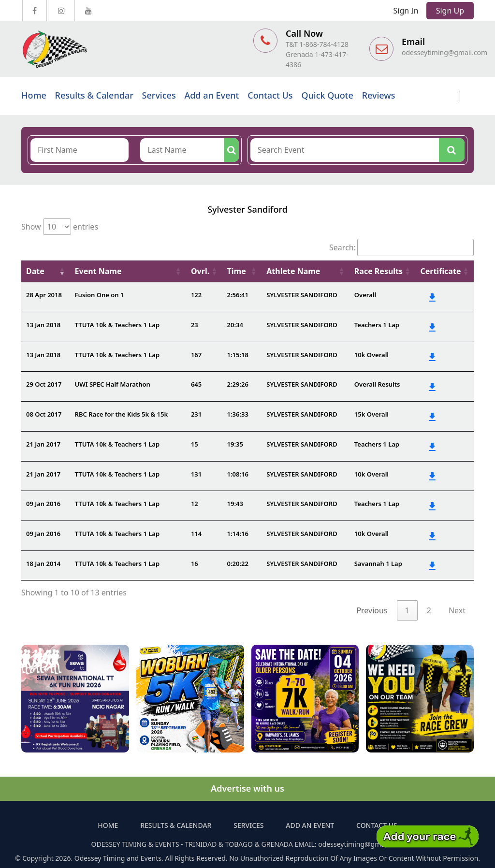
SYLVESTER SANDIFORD (302, 295)
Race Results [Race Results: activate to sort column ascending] (379, 271)
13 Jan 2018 (43, 325)
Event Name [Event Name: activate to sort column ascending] (98, 271)
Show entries (60, 227)
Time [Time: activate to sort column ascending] (237, 271)
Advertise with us (247, 788)
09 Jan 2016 (43, 504)
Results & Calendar (94, 95)
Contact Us (270, 95)
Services (159, 95)
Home (34, 95)
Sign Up (450, 11)
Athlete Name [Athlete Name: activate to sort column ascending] (293, 271)
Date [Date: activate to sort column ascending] (35, 271)
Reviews (379, 95)
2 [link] (429, 610)
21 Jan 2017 (43, 444)
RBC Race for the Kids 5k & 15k (122, 414)
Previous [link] (372, 610)
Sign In (406, 11)
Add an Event (211, 95)
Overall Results (377, 384)
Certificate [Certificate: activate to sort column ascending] (440, 271)
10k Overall (371, 355)
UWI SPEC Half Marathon (113, 384)
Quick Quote (327, 95)
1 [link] (407, 610)
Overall (365, 295)
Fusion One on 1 (100, 295)
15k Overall (371, 414)
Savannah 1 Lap (378, 564)
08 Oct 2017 (44, 414)
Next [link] (457, 610)
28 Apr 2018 (44, 295)
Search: (401, 247)
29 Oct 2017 (44, 384)
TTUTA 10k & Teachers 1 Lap (117, 325)
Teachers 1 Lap (377, 325)
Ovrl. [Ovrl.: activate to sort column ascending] (200, 271)
